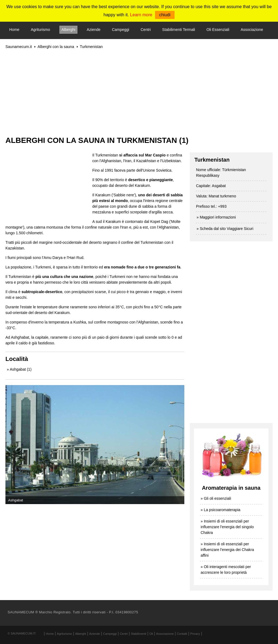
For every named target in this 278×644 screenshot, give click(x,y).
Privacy (195, 634)
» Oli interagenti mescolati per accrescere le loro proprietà (226, 570)
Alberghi (68, 30)
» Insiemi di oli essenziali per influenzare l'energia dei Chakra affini (227, 550)
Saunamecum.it (19, 47)
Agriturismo (40, 30)
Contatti (182, 634)
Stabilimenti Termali (179, 30)
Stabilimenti (139, 634)
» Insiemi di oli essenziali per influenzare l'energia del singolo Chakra (227, 527)
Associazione (252, 30)
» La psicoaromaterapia (220, 510)
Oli (151, 634)
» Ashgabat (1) (19, 369)
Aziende (94, 30)
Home (14, 30)
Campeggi (121, 30)
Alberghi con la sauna (56, 47)
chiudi (165, 15)
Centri (146, 30)
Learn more (141, 15)
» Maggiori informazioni (216, 217)
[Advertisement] (139, 92)
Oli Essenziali (218, 30)
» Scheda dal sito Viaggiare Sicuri (225, 229)
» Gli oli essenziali (216, 498)
